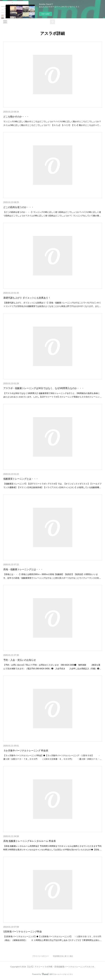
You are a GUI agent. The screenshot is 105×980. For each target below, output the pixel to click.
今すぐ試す (46, 14)
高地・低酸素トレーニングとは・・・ (23, 569)
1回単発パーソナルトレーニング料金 (23, 932)
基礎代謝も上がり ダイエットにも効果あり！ (27, 298)
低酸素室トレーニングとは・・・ (21, 479)
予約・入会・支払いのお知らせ (20, 660)
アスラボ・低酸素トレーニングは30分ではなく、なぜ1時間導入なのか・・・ (44, 388)
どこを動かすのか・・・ (16, 117)
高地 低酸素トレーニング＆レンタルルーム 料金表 (30, 841)
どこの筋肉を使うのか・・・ (18, 207)
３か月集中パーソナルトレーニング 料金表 (26, 751)
